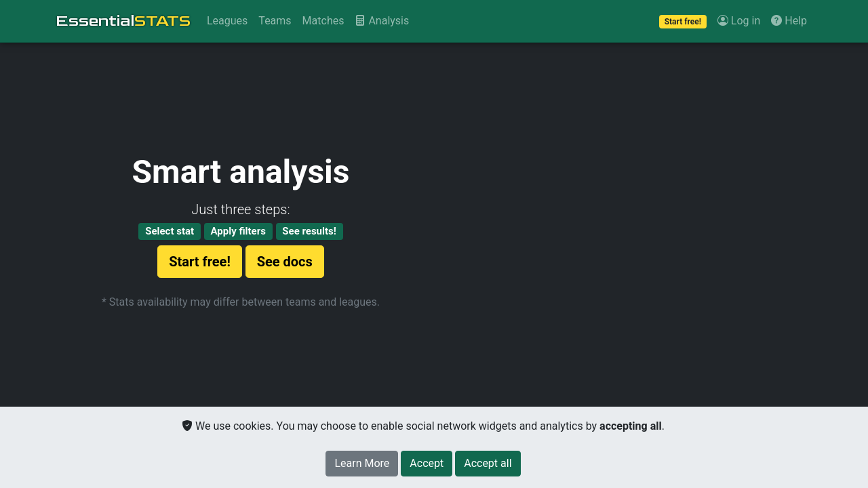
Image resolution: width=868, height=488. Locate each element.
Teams (275, 21)
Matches (323, 21)
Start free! (200, 262)
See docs (285, 262)
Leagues (227, 21)
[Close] (427, 464)
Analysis (382, 21)
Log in (739, 21)
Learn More (362, 463)
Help (789, 21)
